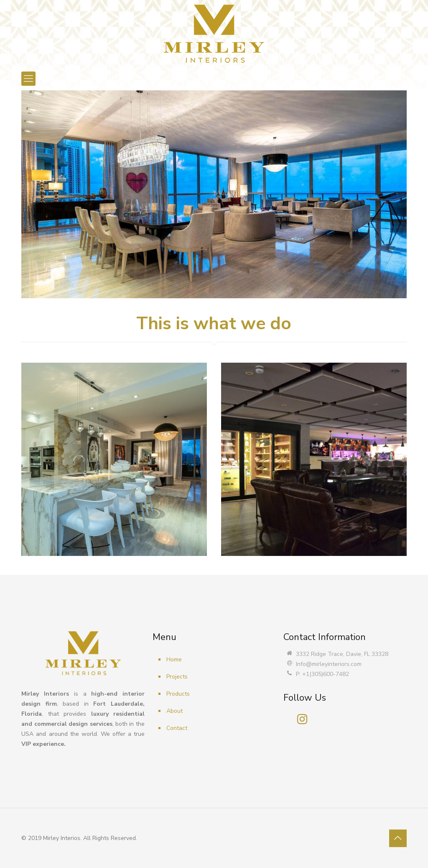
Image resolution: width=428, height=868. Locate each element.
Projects (177, 677)
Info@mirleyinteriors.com (329, 664)
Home (174, 659)
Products (178, 694)
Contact (177, 728)
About (175, 711)
